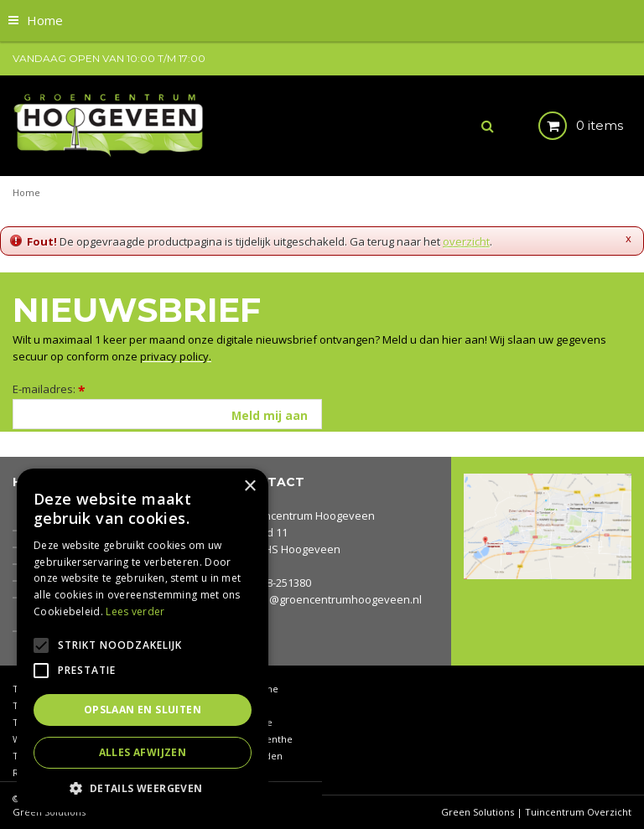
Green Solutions (478, 812)
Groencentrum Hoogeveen (306, 516)
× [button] (249, 487)
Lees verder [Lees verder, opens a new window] (135, 611)
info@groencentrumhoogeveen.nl (335, 599)
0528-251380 (280, 583)
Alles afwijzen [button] (143, 752)
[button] (143, 788)
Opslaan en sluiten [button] (143, 710)
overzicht (466, 241)
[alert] (143, 640)
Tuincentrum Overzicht (578, 812)
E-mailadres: (49, 389)
